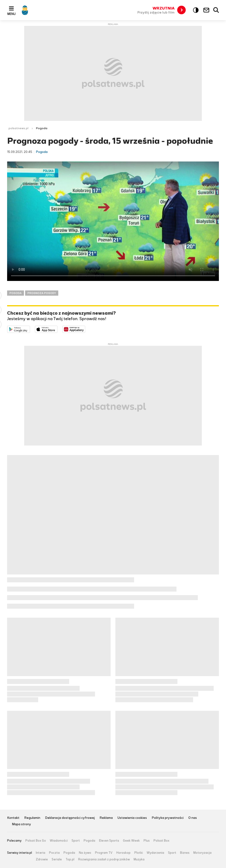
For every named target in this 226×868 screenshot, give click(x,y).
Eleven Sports (109, 841)
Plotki (139, 853)
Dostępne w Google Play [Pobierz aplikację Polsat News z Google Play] (30, 329)
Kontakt (13, 818)
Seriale (57, 859)
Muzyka (139, 859)
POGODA (16, 293)
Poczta (54, 853)
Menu (11, 14)
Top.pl (70, 859)
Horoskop (123, 853)
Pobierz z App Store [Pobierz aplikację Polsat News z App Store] (57, 329)
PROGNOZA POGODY (42, 293)
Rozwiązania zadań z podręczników (104, 859)
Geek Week (131, 841)
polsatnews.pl (18, 128)
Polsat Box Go (36, 841)
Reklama (106, 818)
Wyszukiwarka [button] (216, 10)
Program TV (104, 853)
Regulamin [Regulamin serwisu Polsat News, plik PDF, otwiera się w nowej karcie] (32, 818)
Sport (76, 841)
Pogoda (89, 841)
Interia (41, 853)
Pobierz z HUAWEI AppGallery (85, 329)
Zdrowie (42, 859)
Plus (147, 841)
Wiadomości (59, 841)
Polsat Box (161, 841)
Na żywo (85, 853)
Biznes (185, 853)
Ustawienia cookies (132, 818)
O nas (193, 818)
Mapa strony (21, 824)
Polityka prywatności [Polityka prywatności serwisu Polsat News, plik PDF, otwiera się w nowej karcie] (168, 818)
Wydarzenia (155, 853)
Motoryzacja (202, 853)
